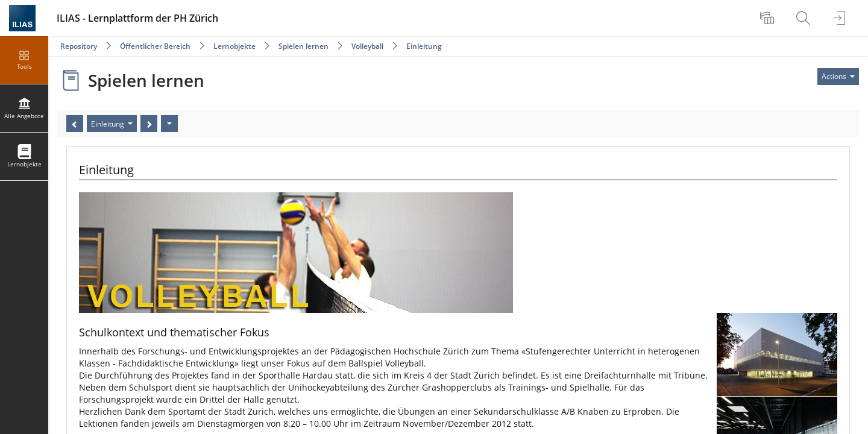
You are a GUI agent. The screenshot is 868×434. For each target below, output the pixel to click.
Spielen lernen (303, 46)
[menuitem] (769, 18)
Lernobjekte (234, 46)
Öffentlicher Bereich (155, 46)
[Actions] (169, 124)
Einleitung (424, 46)
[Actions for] (838, 77)
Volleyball (367, 46)
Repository (79, 46)
